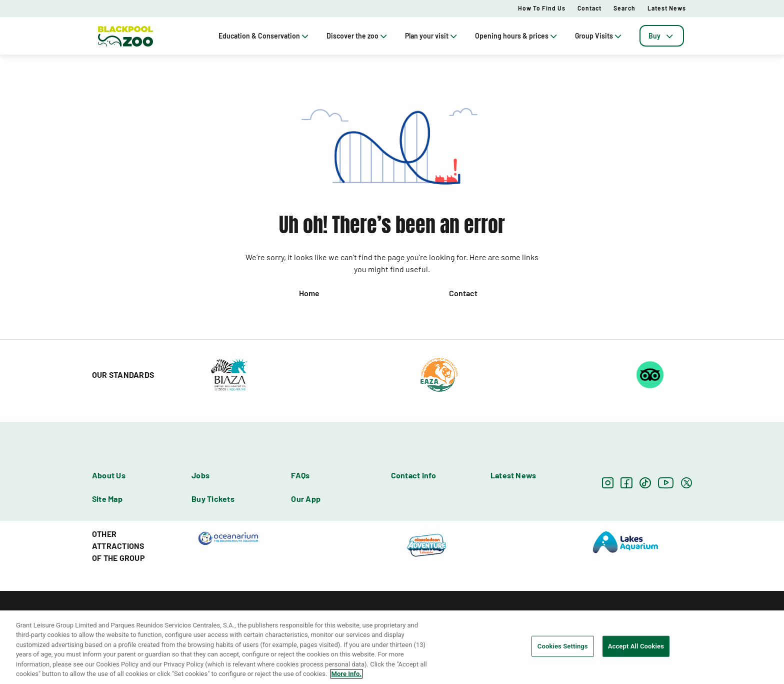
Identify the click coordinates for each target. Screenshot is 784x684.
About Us (109, 475)
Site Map (107, 499)
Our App (306, 499)
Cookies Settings (563, 646)
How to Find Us (542, 8)
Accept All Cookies (636, 646)
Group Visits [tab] (599, 36)
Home (309, 293)
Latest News (667, 8)
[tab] (662, 36)
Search (624, 8)
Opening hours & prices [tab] (517, 36)
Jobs (200, 475)
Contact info (414, 475)
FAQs (300, 475)
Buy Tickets (213, 499)
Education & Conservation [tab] (264, 36)
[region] (392, 647)
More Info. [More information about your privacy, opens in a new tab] (346, 674)
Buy (662, 36)
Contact (589, 8)
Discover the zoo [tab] (358, 36)
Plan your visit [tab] (432, 36)
